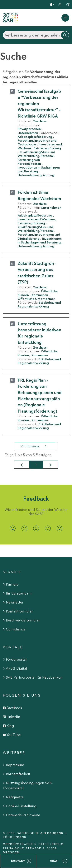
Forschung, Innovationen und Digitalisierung (39, 236)
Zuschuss (40, 121)
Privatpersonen (29, 129)
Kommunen (40, 295)
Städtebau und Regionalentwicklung (39, 304)
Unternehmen (28, 133)
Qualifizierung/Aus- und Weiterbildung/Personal (36, 154)
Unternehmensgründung (36, 175)
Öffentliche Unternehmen (37, 299)
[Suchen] (36, 35)
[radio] (13, 528)
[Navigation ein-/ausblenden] (65, 18)
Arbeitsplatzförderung (35, 137)
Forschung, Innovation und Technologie (37, 142)
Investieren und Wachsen (36, 219)
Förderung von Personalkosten (29, 162)
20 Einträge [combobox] (37, 446)
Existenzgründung (31, 223)
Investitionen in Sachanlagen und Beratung (39, 169)
